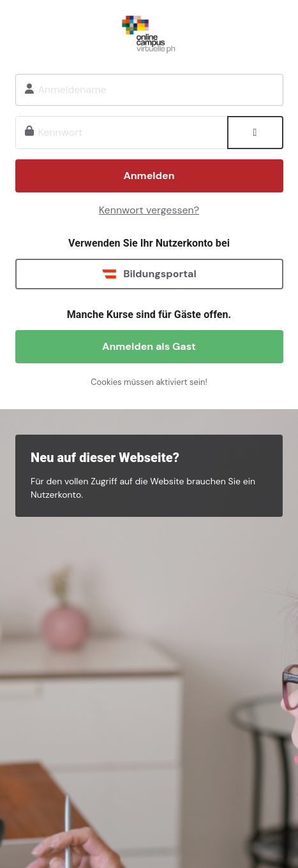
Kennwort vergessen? (149, 210)
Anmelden (149, 176)
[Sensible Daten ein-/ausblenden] (255, 133)
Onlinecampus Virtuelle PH (149, 33)
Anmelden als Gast (149, 346)
